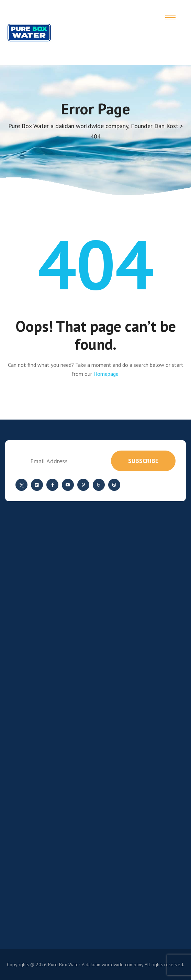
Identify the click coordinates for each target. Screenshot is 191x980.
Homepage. (106, 374)
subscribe (143, 461)
